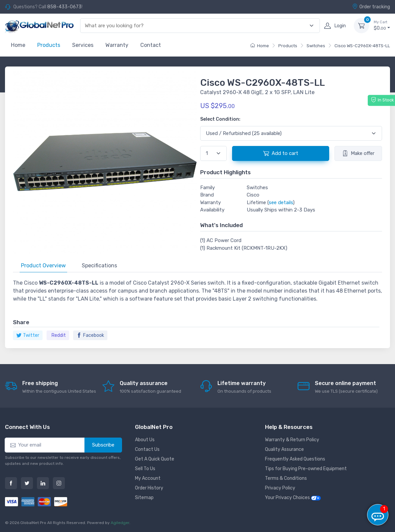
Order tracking (371, 7)
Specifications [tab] (99, 266)
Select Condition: (220, 119)
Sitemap (144, 498)
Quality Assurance (284, 449)
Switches (316, 46)
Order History (149, 488)
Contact (151, 45)
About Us (145, 440)
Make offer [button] (358, 153)
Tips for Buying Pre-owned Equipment (306, 469)
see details (281, 202)
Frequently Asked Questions (295, 459)
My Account (148, 478)
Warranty (117, 45)
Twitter (28, 335)
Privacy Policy (280, 488)
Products (49, 45)
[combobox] (196, 26)
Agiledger (120, 523)
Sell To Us (145, 469)
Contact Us (147, 449)
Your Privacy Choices (293, 498)
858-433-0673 (64, 7)
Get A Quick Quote (155, 459)
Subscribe (103, 445)
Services (83, 45)
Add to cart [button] (281, 153)
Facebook (90, 335)
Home (18, 45)
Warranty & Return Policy (292, 440)
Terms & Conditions (286, 478)
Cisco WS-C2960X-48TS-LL (362, 46)
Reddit (59, 335)
